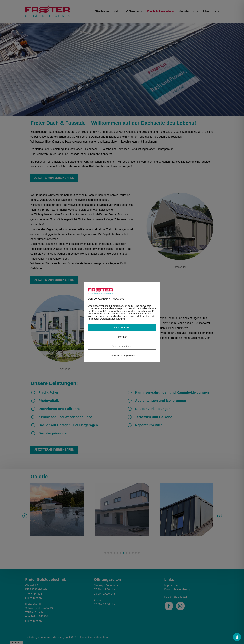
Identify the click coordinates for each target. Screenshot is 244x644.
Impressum (129, 356)
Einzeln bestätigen (122, 346)
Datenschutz (116, 356)
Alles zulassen (122, 327)
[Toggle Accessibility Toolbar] (237, 637)
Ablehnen (122, 337)
